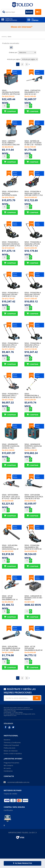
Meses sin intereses (11, 751)
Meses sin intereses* (22, 27)
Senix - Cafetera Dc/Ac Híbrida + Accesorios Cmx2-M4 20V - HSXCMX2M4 (11, 143)
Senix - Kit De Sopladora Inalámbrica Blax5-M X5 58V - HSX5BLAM (33, 648)
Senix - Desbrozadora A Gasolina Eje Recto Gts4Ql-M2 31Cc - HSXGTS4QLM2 (33, 395)
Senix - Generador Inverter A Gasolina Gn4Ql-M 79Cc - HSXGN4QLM (11, 446)
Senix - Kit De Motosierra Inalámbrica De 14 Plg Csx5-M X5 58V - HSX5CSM (10, 598)
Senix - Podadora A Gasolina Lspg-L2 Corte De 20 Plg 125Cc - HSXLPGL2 (33, 345)
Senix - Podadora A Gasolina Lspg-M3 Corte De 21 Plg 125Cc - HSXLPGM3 (33, 294)
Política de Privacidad (11, 745)
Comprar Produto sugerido (10, 111)
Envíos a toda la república (13, 753)
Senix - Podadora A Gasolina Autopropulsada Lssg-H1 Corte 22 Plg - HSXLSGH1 (11, 193)
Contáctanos (8, 771)
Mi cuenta (7, 768)
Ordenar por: (13, 52)
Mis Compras (8, 765)
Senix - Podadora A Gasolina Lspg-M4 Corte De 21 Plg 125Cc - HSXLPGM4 (10, 294)
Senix (10, 37)
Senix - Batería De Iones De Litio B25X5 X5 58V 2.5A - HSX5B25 (33, 143)
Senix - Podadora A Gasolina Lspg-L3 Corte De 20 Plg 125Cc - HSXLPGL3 (10, 345)
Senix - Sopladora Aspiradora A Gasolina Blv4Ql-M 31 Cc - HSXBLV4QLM (10, 547)
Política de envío (9, 748)
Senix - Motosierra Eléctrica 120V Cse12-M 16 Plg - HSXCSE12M (11, 497)
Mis (36, 20)
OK (37, 698)
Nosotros (7, 740)
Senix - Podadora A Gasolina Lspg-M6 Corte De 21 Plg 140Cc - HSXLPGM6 (33, 244)
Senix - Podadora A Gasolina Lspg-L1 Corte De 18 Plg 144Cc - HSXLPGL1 (10, 395)
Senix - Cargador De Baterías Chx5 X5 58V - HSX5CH (34, 598)
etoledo (4, 37)
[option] (22, 27)
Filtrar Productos (22, 863)
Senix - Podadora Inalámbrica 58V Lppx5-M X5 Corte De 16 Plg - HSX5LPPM (33, 547)
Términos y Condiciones (12, 742)
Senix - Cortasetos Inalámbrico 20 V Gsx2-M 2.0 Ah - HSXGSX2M (32, 92)
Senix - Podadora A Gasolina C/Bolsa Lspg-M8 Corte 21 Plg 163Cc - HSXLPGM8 (33, 193)
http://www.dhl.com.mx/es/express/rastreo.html (18, 709)
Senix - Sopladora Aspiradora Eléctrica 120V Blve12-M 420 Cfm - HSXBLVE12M (34, 497)
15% (9, 72)
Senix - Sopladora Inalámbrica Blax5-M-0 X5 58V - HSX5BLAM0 (11, 648)
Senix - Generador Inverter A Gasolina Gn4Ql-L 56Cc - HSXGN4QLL (33, 446)
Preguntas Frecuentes (11, 763)
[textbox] (17, 12)
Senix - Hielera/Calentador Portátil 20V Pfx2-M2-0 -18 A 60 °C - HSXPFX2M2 (11, 92)
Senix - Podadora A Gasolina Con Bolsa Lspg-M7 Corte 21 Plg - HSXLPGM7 (11, 244)
